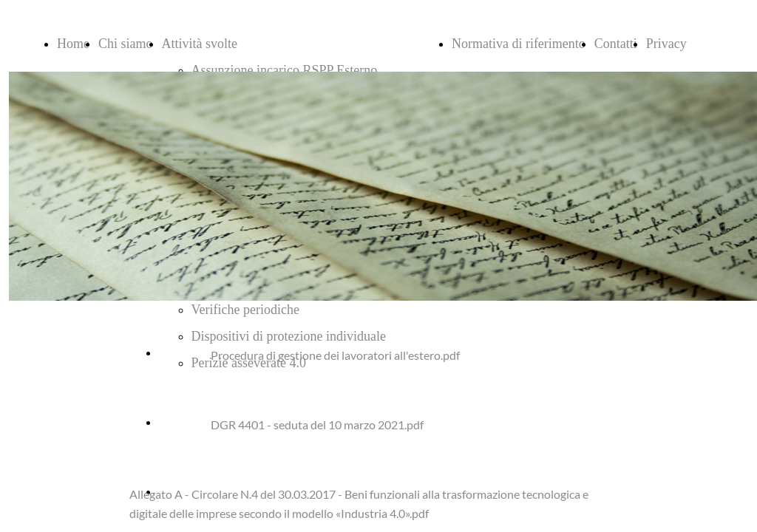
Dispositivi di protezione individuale (289, 336)
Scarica (177, 352)
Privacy (666, 44)
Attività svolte (200, 44)
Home (73, 44)
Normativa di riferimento (519, 44)
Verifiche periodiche (245, 310)
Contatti (616, 44)
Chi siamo (126, 44)
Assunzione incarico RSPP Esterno (285, 70)
